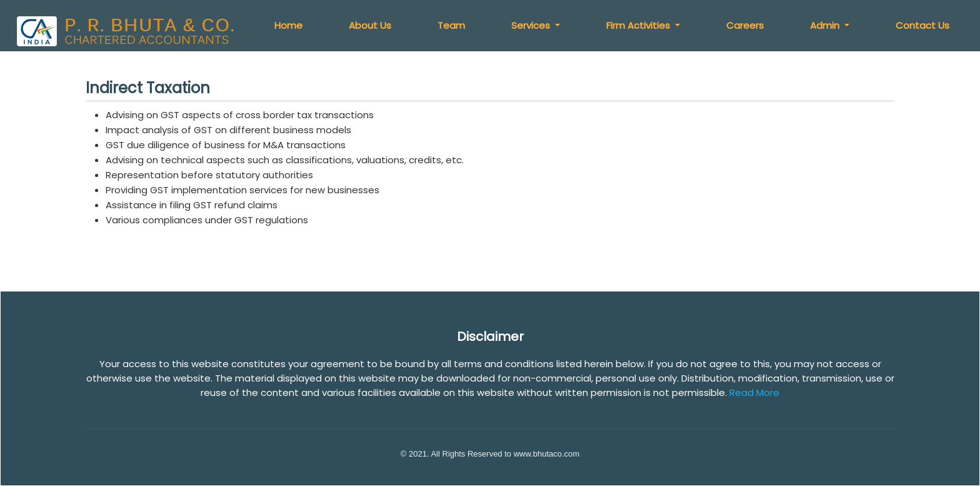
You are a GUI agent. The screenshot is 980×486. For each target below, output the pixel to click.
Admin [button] (827, 25)
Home (290, 25)
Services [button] (532, 25)
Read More (754, 392)
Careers (746, 25)
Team (452, 25)
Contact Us (922, 25)
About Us (371, 25)
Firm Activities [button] (640, 25)
